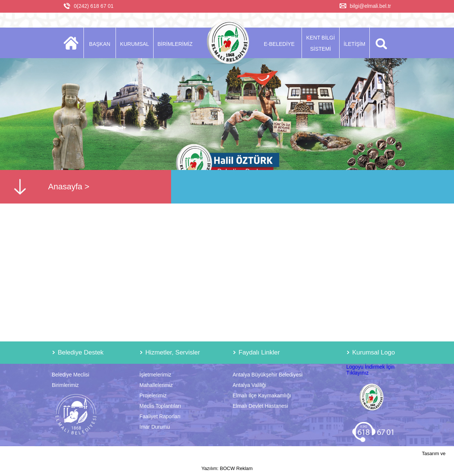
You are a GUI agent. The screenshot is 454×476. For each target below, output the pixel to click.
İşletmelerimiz (155, 375)
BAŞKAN (100, 44)
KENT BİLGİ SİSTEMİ (321, 43)
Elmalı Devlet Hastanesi (260, 406)
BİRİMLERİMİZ (175, 44)
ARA (380, 43)
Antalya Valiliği (249, 385)
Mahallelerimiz (156, 385)
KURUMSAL (135, 44)
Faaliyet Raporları (160, 416)
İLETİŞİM (354, 44)
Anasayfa (65, 187)
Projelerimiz (153, 395)
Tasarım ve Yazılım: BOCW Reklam (323, 461)
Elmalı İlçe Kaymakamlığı (262, 395)
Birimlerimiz (65, 385)
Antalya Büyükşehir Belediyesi (268, 375)
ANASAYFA (73, 43)
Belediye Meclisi (70, 375)
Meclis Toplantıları (160, 406)
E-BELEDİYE (279, 44)
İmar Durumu (155, 427)
